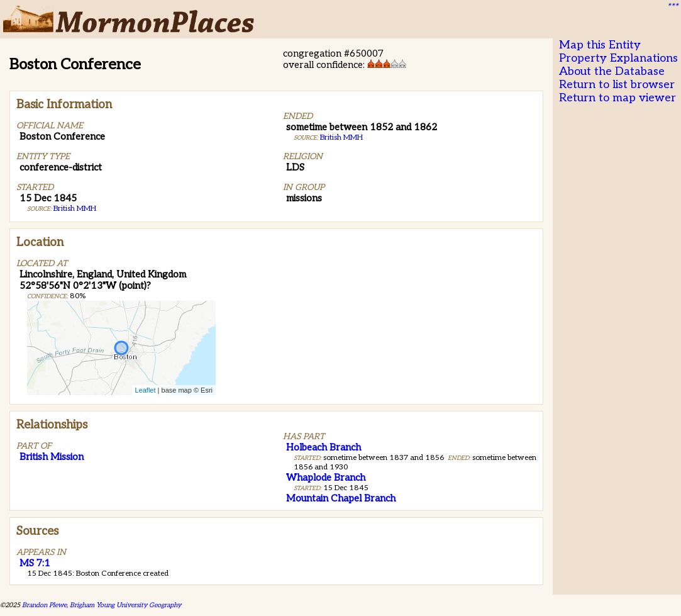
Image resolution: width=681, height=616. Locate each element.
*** (672, 7)
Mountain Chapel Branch (341, 498)
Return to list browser (617, 85)
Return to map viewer (617, 98)
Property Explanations (618, 58)
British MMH (75, 209)
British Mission (52, 457)
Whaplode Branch (326, 478)
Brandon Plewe (44, 605)
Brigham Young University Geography (125, 605)
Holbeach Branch (324, 447)
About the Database (612, 71)
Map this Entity (600, 45)
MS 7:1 (35, 563)
